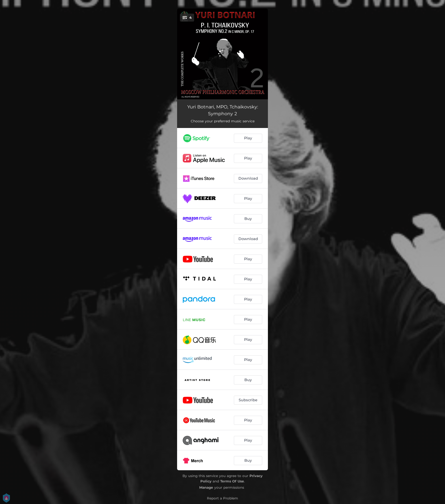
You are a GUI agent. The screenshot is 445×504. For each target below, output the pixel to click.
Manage (206, 487)
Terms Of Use (232, 481)
